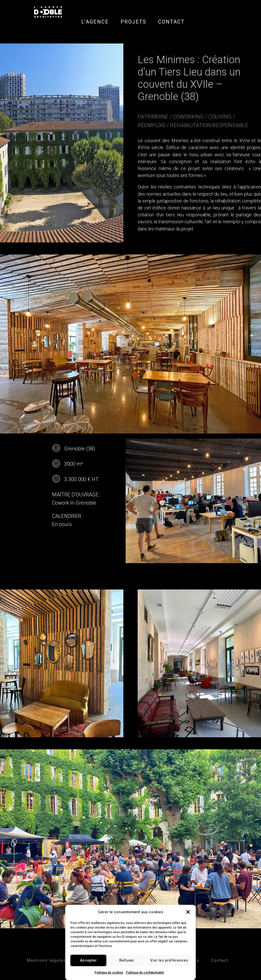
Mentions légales (46, 960)
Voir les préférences (169, 960)
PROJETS (133, 22)
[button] (188, 912)
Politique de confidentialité (145, 973)
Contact (220, 960)
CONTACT (171, 22)
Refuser (127, 960)
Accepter (88, 960)
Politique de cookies (109, 973)
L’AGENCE (95, 22)
